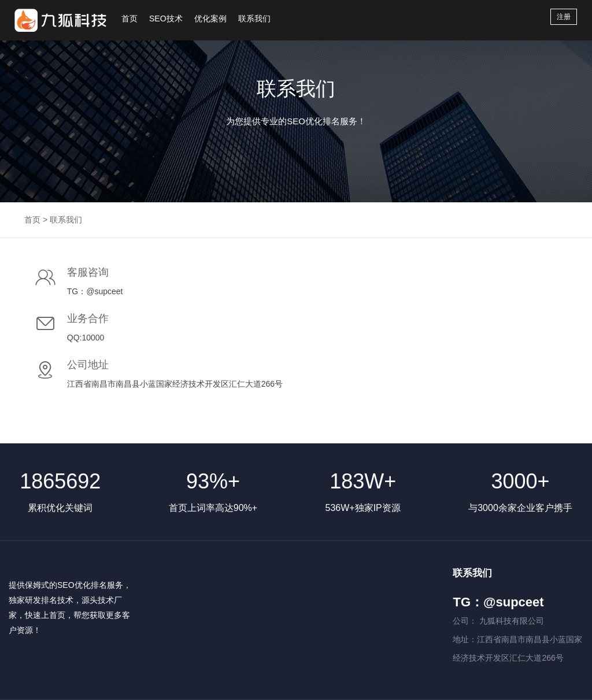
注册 (564, 17)
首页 (129, 18)
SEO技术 (166, 18)
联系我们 (254, 18)
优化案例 (210, 18)
